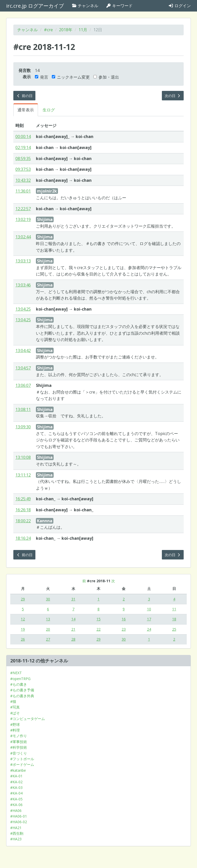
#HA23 (16, 839)
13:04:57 (23, 368)
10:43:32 (23, 180)
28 (73, 639)
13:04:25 (23, 309)
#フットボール (22, 759)
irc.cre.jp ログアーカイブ (35, 6)
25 (174, 629)
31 (73, 599)
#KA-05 (16, 799)
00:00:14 (23, 136)
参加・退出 (106, 77)
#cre (48, 30)
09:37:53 (23, 169)
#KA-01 (16, 776)
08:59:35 (23, 158)
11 (174, 609)
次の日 (173, 96)
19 (23, 629)
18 (174, 619)
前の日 (24, 96)
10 (149, 609)
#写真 (15, 707)
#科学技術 (19, 747)
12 (23, 619)
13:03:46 (23, 285)
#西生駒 (17, 833)
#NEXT (16, 673)
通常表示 (26, 110)
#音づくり (19, 753)
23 (124, 629)
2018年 (66, 30)
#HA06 (16, 811)
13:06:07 (23, 385)
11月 (83, 30)
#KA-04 (16, 793)
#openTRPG (20, 679)
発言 (42, 77)
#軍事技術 (19, 742)
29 (23, 599)
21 (73, 629)
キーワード (119, 6)
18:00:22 (23, 521)
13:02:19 (23, 219)
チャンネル (85, 6)
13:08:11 (23, 409)
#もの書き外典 (22, 696)
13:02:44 (23, 237)
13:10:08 (23, 457)
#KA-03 (16, 787)
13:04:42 (23, 351)
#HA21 (16, 828)
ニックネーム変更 (71, 77)
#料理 (15, 730)
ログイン (180, 6)
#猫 (13, 701)
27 (48, 639)
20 (48, 629)
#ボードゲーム (22, 764)
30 (48, 599)
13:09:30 (23, 427)
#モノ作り (19, 736)
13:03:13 (23, 261)
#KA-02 (16, 782)
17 (149, 619)
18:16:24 (23, 538)
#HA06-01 (19, 816)
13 (48, 619)
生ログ (49, 110)
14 (73, 619)
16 (124, 619)
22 (98, 629)
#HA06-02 (19, 822)
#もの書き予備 (22, 690)
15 (98, 619)
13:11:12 (23, 475)
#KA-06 (16, 805)
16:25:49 (23, 499)
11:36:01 (23, 191)
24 (149, 629)
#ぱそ (15, 713)
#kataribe (18, 770)
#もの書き (19, 684)
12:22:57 (23, 209)
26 (23, 639)
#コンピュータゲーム (28, 719)
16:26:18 (23, 510)
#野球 (15, 724)
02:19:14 (23, 147)
